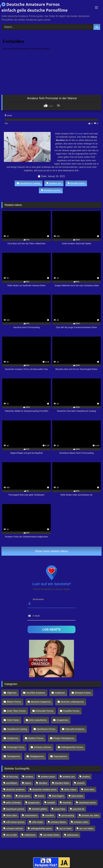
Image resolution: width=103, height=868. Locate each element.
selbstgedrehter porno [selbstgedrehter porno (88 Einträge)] (41, 828)
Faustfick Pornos (71, 711)
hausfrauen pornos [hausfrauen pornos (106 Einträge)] (15, 809)
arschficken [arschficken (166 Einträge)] (12, 783)
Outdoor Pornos (36, 738)
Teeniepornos (13, 756)
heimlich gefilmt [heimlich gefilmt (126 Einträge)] (39, 809)
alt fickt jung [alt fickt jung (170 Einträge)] (12, 777)
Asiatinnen (60, 693)
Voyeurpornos (60, 756)
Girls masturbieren (38, 720)
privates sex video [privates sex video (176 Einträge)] (90, 815)
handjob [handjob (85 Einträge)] (51, 802)
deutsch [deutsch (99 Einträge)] (81, 783)
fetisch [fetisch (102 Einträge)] (41, 796)
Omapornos (13, 738)
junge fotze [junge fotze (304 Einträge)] (60, 809)
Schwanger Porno (16, 747)
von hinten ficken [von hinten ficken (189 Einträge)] (51, 835)
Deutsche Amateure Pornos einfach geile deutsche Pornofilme (35, 7)
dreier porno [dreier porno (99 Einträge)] (24, 796)
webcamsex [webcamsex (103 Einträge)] (73, 835)
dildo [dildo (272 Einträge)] (8, 796)
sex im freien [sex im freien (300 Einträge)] (66, 828)
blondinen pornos (51, 190)
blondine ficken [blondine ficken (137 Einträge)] (62, 783)
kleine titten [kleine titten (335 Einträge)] (12, 815)
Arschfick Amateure (36, 693)
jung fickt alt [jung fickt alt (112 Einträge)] (78, 809)
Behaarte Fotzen (83, 693)
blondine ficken (76, 183)
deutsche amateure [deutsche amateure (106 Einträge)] (15, 789)
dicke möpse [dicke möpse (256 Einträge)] (70, 789)
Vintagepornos (37, 756)
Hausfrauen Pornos (46, 729)
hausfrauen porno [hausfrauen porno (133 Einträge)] (87, 802)
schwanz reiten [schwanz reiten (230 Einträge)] (81, 822)
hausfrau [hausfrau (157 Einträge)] (67, 802)
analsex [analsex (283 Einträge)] (86, 777)
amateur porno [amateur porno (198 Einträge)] (48, 777)
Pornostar (78, 134)
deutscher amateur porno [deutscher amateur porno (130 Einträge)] (44, 789)
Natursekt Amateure (75, 729)
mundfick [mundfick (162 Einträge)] (50, 815)
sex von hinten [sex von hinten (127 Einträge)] (86, 828)
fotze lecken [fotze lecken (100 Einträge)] (77, 796)
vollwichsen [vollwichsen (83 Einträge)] (30, 835)
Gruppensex (62, 720)
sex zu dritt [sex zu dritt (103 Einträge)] (11, 835)
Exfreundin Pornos (44, 711)
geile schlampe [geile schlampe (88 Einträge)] (13, 802)
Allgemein (12, 693)
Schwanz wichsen (43, 747)
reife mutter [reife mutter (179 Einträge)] (38, 822)
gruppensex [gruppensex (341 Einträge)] (34, 802)
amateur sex (54, 183)
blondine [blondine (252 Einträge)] (43, 783)
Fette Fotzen (13, 720)
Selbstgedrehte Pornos (72, 747)
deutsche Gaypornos (41, 702)
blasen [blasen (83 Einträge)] (28, 783)
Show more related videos (51, 551)
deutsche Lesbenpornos (72, 702)
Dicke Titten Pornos (16, 711)
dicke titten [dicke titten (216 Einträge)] (89, 789)
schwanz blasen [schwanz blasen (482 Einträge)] (58, 822)
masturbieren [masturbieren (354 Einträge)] (31, 815)
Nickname (38, 599)
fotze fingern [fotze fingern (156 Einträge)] (58, 796)
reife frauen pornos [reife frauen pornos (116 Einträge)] (15, 822)
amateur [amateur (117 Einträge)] (29, 777)
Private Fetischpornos (64, 738)
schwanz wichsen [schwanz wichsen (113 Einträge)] (15, 828)
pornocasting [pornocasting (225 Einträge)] (68, 815)
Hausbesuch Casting (28, 183)
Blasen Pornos (14, 702)
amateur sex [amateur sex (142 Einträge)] (69, 777)
